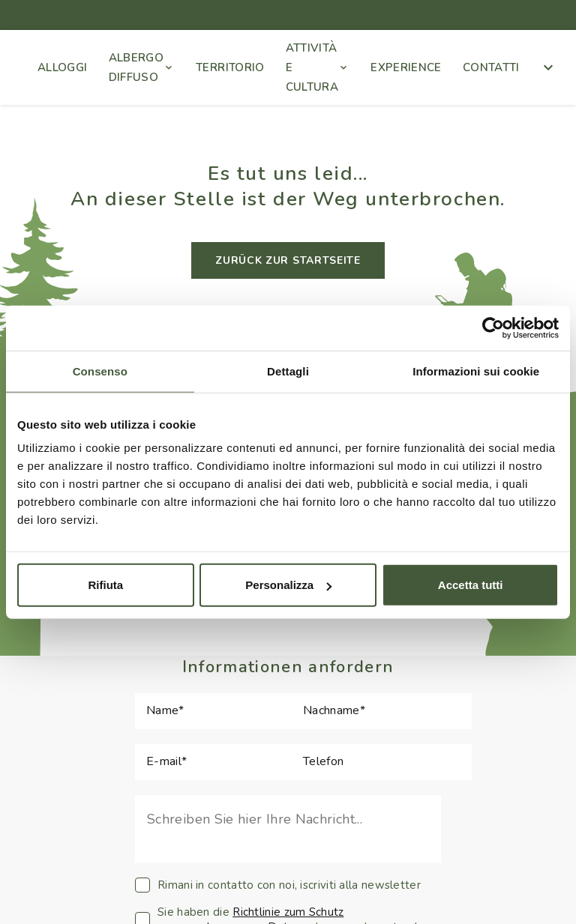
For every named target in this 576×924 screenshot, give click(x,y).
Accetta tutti (471, 585)
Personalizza (288, 585)
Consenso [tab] (100, 371)
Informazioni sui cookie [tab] (476, 371)
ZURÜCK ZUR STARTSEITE (288, 260)
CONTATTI (491, 67)
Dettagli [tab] (288, 371)
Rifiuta (105, 585)
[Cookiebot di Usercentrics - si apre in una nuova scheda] (493, 327)
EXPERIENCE (406, 67)
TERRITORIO (230, 67)
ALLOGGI (63, 67)
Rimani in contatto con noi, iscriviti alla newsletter (278, 885)
